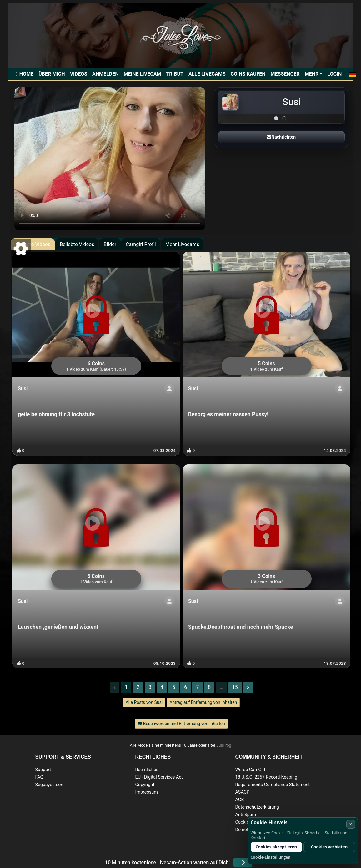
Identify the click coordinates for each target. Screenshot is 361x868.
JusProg (224, 745)
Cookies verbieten (329, 847)
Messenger (285, 74)
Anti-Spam (246, 815)
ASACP (242, 792)
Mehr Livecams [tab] (182, 244)
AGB (239, 800)
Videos (79, 74)
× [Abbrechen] (351, 824)
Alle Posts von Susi (144, 702)
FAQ (39, 777)
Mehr (312, 74)
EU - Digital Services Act (159, 777)
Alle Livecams (207, 74)
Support (43, 770)
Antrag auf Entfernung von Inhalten (203, 702)
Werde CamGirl (250, 770)
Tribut (175, 74)
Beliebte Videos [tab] (77, 244)
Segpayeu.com (50, 785)
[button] (352, 74)
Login (334, 74)
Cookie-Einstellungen (271, 857)
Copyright (145, 785)
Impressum (146, 792)
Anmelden (105, 74)
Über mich (52, 74)
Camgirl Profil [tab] (141, 244)
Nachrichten (281, 137)
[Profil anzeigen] (169, 389)
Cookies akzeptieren (276, 847)
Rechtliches (147, 770)
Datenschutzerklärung (257, 807)
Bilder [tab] (110, 244)
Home (26, 74)
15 (235, 687)
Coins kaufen (248, 74)
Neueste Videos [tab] (33, 244)
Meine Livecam (142, 74)
